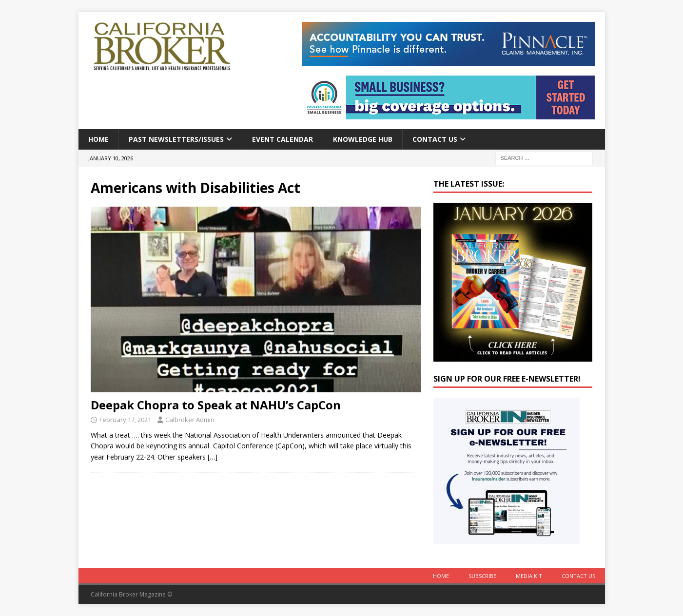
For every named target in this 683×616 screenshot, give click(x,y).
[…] (213, 457)
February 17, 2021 (125, 420)
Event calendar (283, 139)
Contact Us (435, 139)
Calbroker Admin (190, 420)
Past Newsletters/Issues (176, 139)
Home (98, 139)
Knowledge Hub (363, 139)
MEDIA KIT (529, 576)
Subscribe (482, 576)
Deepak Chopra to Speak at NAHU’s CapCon (216, 405)
